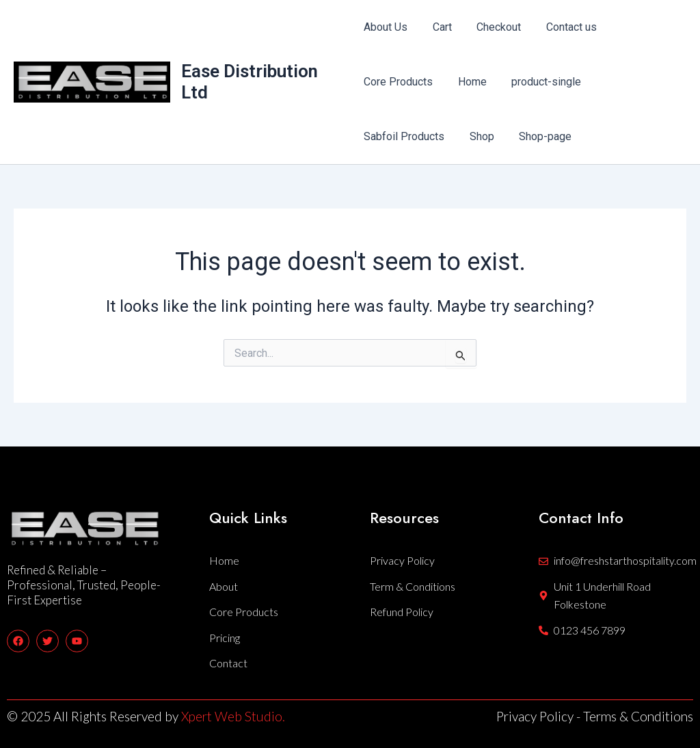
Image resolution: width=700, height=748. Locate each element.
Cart (439, 27)
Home (469, 82)
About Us (386, 27)
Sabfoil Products (404, 136)
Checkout (493, 27)
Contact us (562, 27)
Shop (479, 136)
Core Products (398, 82)
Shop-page (539, 136)
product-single (540, 82)
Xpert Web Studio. (233, 716)
